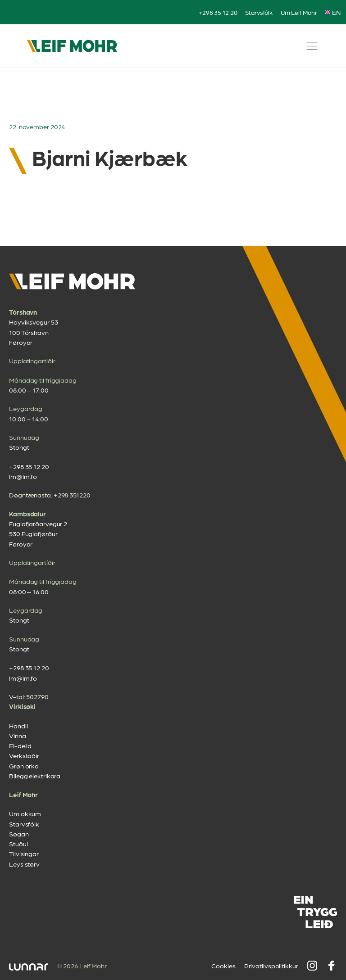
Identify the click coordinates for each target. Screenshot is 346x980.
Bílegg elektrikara (35, 776)
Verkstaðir (24, 755)
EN (333, 12)
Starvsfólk (259, 12)
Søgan (19, 834)
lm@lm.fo (23, 476)
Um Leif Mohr (299, 12)
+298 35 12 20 (218, 12)
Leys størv (24, 864)
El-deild (20, 745)
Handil (18, 726)
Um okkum (25, 813)
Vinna (18, 736)
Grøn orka (24, 766)
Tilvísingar (24, 854)
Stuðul (18, 844)
